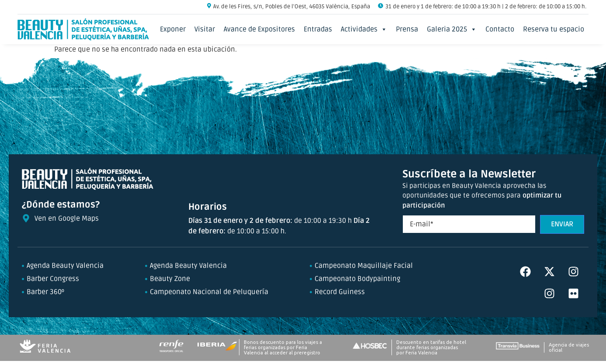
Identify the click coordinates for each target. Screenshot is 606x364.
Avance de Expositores (259, 29)
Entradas (318, 29)
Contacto (500, 29)
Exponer (173, 29)
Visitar (205, 29)
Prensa (407, 29)
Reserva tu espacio (554, 29)
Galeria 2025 (452, 29)
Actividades (364, 29)
